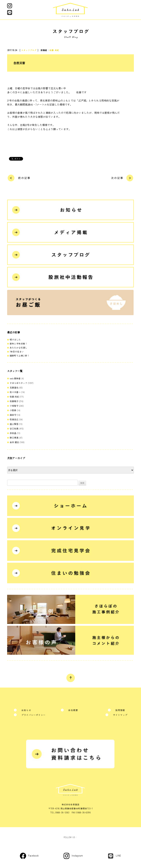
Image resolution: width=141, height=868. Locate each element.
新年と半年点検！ (18, 343)
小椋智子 (14, 406)
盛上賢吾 (14, 424)
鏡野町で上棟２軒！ (20, 356)
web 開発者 (15, 378)
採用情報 (120, 710)
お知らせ (26, 710)
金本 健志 (14, 442)
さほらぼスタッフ (18, 383)
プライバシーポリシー (33, 715)
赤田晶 (13, 433)
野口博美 (14, 438)
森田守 (13, 415)
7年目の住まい (17, 352)
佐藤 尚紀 (54, 50)
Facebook (33, 856)
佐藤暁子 (14, 401)
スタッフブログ (29, 50)
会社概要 (73, 710)
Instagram (77, 856)
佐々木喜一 (15, 392)
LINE (119, 856)
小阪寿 (13, 410)
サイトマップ (120, 715)
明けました (15, 339)
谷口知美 (14, 428)
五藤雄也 (14, 387)
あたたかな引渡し (18, 348)
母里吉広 (14, 419)
